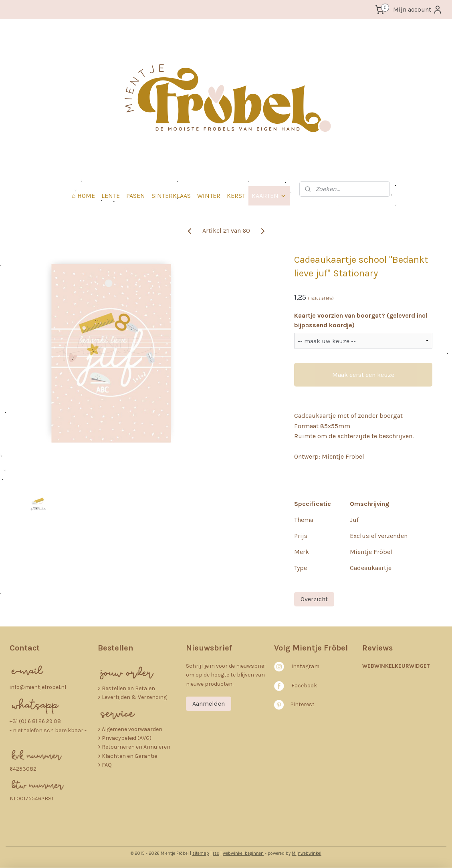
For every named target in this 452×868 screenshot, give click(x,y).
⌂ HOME (83, 196)
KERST (236, 196)
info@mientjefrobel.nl (38, 687)
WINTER (209, 196)
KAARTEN (269, 196)
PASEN (136, 196)
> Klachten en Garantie (127, 756)
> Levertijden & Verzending (132, 697)
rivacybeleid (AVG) (128, 738)
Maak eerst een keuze (363, 375)
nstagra (304, 666)
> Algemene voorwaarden (130, 729)
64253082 (23, 769)
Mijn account (418, 10)
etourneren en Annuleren (138, 747)
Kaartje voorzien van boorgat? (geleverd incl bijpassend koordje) (361, 320)
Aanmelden (209, 704)
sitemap (201, 853)
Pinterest (302, 704)
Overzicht (314, 599)
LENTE (111, 196)
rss (216, 853)
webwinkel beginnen (243, 853)
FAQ (107, 765)
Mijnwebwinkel (307, 853)
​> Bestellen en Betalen (126, 688)
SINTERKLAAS (171, 196)
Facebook (304, 686)
